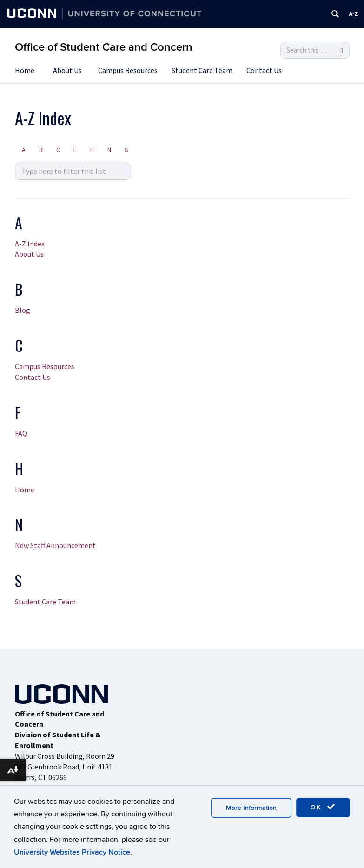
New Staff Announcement (55, 545)
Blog (23, 310)
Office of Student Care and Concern (104, 47)
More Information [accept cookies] (251, 808)
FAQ (21, 433)
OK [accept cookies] (323, 807)
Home (25, 70)
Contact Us (264, 70)
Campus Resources (128, 70)
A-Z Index (30, 244)
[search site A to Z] (73, 171)
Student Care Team (202, 70)
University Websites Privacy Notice (72, 852)
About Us (67, 70)
